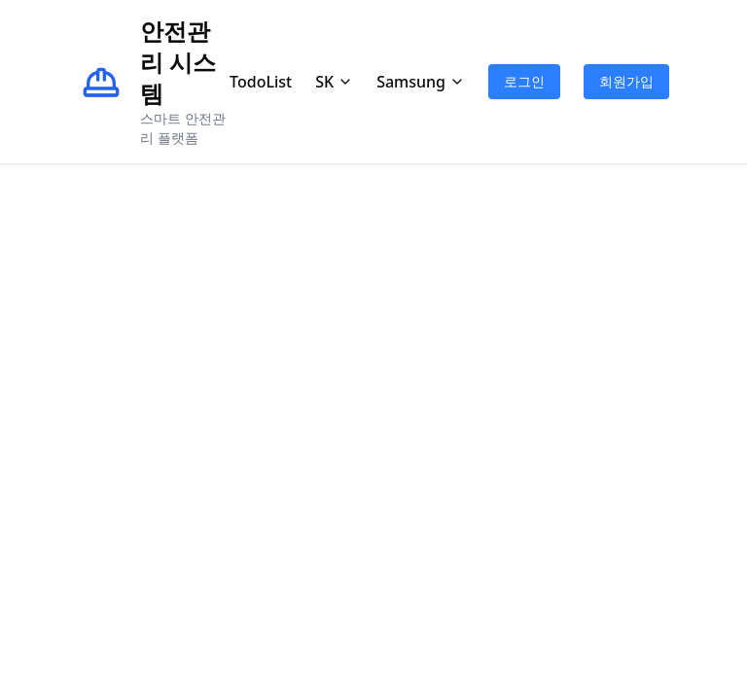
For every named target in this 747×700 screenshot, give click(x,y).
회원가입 (626, 81)
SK (334, 82)
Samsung (421, 82)
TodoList (261, 82)
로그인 (524, 81)
